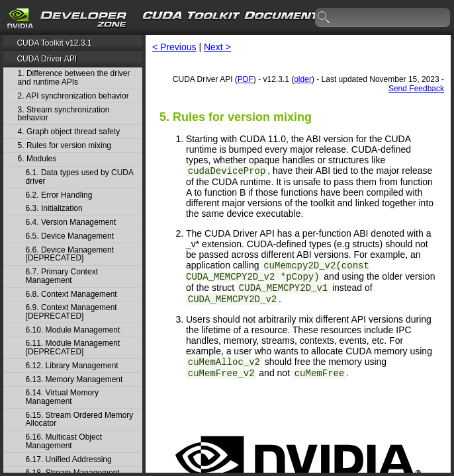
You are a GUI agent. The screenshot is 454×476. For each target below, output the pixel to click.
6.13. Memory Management (74, 380)
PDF (246, 79)
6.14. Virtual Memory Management (63, 397)
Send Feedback (416, 89)
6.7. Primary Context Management (62, 276)
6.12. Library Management (72, 366)
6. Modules (37, 159)
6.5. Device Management (70, 236)
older (303, 79)
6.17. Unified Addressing (69, 460)
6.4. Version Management (71, 222)
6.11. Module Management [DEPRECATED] (73, 347)
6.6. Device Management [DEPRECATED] (70, 254)
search (324, 18)
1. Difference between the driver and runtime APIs (74, 78)
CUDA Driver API (47, 59)
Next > (217, 47)
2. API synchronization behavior (73, 96)
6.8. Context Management (71, 295)
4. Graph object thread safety (69, 132)
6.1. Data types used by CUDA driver (80, 177)
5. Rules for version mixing (65, 146)
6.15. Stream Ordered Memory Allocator (80, 419)
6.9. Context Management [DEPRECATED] (71, 312)
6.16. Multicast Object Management (64, 441)
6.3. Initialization (54, 209)
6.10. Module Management (73, 330)
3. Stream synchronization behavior (64, 114)
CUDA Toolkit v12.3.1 (54, 43)
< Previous (174, 47)
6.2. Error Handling (59, 195)
